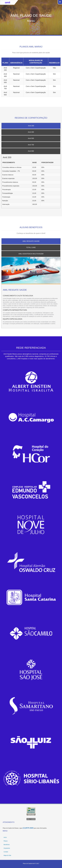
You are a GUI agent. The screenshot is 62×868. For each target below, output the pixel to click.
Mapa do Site (7, 855)
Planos (6, 841)
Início (5, 837)
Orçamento (7, 848)
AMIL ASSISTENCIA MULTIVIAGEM (31, 254)
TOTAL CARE (31, 248)
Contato (6, 852)
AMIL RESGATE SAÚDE (31, 241)
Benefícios (7, 845)
